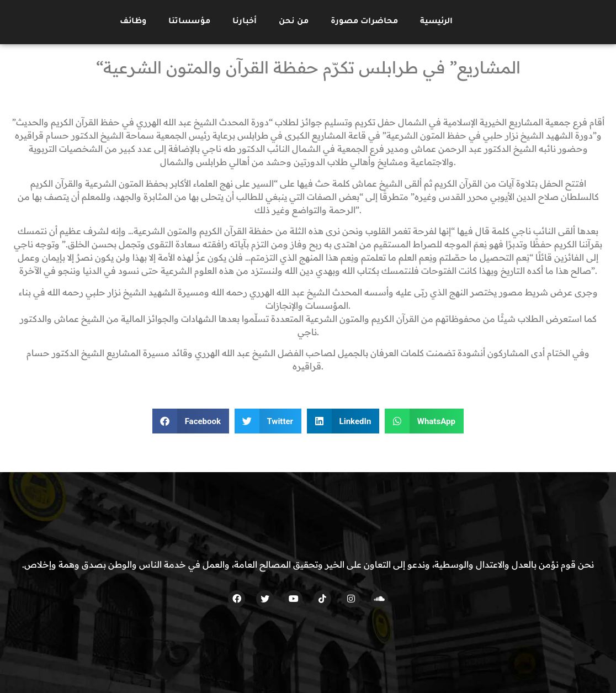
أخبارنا (245, 22)
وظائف (133, 22)
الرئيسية (436, 22)
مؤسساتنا (189, 22)
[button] (191, 421)
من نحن (294, 22)
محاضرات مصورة (364, 22)
